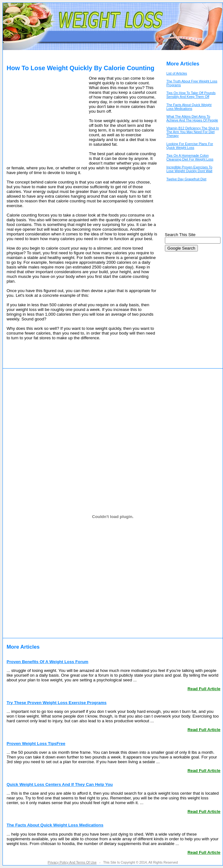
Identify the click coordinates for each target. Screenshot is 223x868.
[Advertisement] (46, 119)
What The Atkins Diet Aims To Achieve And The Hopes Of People (192, 118)
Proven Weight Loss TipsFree (36, 744)
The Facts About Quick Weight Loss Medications (189, 107)
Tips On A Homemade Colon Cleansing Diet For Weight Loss (190, 157)
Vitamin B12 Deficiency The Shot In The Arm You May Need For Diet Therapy (193, 132)
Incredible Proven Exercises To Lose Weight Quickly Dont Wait (189, 169)
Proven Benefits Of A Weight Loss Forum (47, 662)
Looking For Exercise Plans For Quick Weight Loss (190, 146)
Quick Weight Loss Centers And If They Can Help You (60, 784)
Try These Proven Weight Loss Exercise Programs (57, 703)
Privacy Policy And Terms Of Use (72, 862)
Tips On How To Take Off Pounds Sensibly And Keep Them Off (191, 95)
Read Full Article (204, 689)
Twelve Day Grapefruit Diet (186, 179)
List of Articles (177, 73)
